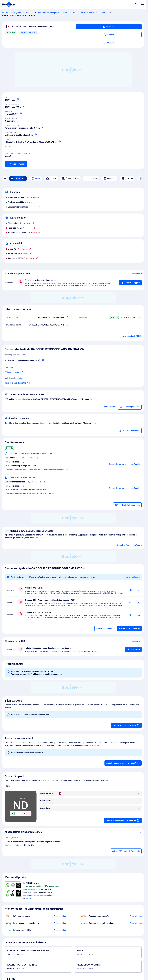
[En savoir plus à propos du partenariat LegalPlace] (60, 916)
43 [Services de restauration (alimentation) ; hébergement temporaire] (34, 899)
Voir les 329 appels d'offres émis (126, 851)
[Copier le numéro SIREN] (18, 99)
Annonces (109, 178)
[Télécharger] (139, 590)
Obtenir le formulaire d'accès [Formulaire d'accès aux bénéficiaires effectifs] (129, 545)
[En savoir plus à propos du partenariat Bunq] (60, 923)
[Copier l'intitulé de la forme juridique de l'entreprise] (67, 317)
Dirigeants (91, 178)
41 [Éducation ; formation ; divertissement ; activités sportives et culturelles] (31, 899)
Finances (127, 178)
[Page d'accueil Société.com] (8, 4)
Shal (12, 156)
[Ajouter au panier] (130, 283)
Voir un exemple (137, 274)
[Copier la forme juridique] (36, 134)
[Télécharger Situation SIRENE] (139, 317)
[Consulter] (131, 590)
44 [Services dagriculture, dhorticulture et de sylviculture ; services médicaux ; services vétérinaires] (36, 899)
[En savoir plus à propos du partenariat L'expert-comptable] (60, 930)
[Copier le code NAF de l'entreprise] (43, 360)
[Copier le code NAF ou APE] (42, 127)
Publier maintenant (104, 628)
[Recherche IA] (18, 178)
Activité (51, 178)
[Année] (10, 786)
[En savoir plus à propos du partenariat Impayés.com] (136, 916)
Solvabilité (109, 27)
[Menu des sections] (5, 178)
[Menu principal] (143, 4)
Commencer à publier (133, 577)
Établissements (70, 178)
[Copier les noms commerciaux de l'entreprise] (67, 325)
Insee (7, 156)
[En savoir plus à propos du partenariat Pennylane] (136, 923)
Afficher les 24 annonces (129, 628)
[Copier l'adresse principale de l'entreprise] (60, 141)
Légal (36, 178)
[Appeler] (109, 35)
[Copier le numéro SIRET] (24, 106)
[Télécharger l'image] (18, 884)
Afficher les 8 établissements (127, 505)
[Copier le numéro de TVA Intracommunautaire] (21, 113)
